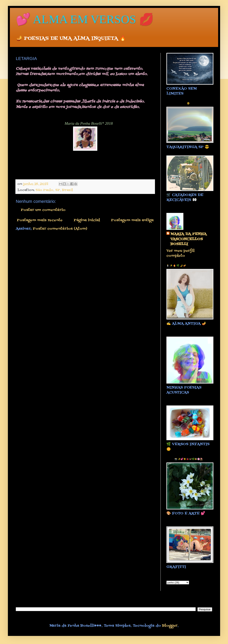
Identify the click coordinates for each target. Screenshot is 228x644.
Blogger (170, 626)
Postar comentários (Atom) (60, 229)
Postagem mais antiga (132, 220)
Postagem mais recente (40, 220)
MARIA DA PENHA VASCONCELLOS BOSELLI (188, 239)
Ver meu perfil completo (181, 253)
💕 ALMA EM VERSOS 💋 (85, 19)
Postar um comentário (43, 210)
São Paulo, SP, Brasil (54, 190)
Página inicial (87, 220)
